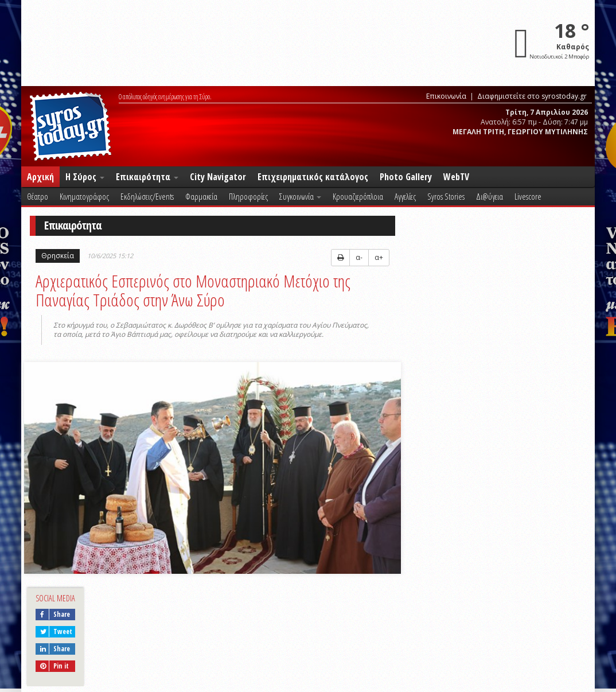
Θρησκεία (58, 256)
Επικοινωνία (446, 96)
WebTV (456, 177)
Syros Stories (446, 196)
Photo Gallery (406, 177)
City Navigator (218, 177)
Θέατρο (38, 196)
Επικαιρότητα (147, 177)
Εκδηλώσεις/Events (147, 196)
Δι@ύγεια (490, 196)
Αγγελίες (405, 196)
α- (359, 257)
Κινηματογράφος (84, 196)
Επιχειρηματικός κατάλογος (313, 177)
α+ (379, 257)
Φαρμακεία (201, 196)
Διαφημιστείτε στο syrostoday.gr (532, 96)
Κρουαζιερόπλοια (358, 196)
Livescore (528, 196)
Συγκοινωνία (300, 196)
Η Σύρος (85, 177)
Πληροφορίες (248, 196)
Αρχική (40, 177)
